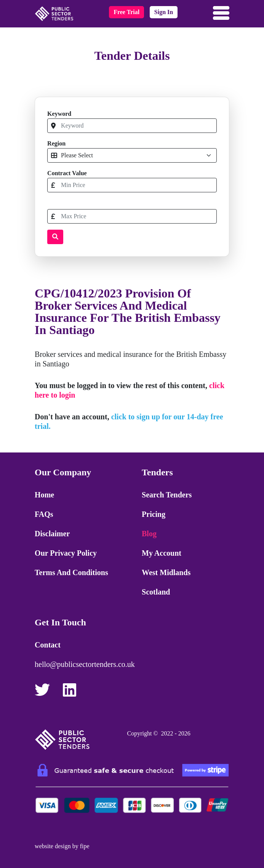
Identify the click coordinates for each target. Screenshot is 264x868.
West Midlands (166, 572)
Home (44, 495)
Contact (48, 645)
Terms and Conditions (71, 572)
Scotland (156, 592)
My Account (162, 553)
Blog (149, 534)
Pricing (154, 514)
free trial (126, 12)
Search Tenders (167, 495)
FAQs (44, 514)
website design (53, 846)
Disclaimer (52, 534)
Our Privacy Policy (66, 553)
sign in (164, 12)
